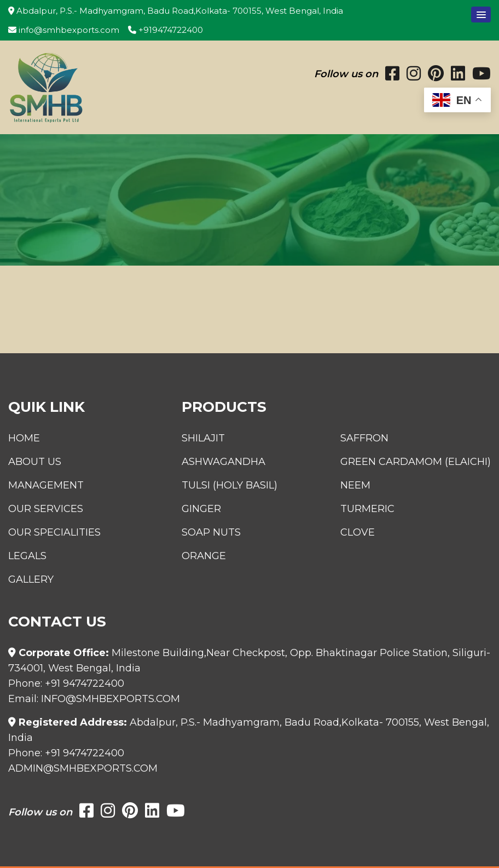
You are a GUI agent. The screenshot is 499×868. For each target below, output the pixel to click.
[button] (481, 15)
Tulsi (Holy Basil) (230, 485)
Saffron (364, 438)
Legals (27, 556)
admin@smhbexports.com (83, 768)
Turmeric (367, 509)
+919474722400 (166, 30)
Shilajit (203, 438)
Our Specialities (54, 532)
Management (46, 485)
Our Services (46, 509)
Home (24, 438)
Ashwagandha (224, 462)
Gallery (31, 579)
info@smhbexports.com (64, 30)
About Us (35, 462)
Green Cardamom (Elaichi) (416, 462)
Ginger (201, 509)
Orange (204, 556)
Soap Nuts (211, 532)
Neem (355, 485)
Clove (358, 532)
